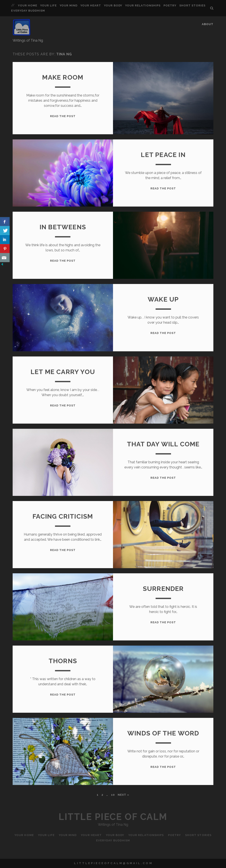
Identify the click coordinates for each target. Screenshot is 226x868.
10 (113, 795)
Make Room (63, 77)
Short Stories (193, 5)
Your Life (48, 5)
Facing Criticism (63, 516)
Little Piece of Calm (113, 817)
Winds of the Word (163, 733)
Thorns (63, 661)
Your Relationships (143, 5)
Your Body (113, 5)
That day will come (163, 444)
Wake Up (163, 299)
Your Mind (69, 5)
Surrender (163, 589)
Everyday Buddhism (28, 11)
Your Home (28, 5)
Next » (123, 795)
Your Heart (91, 5)
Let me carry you (63, 372)
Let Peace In (163, 155)
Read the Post (63, 116)
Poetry (170, 5)
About (208, 24)
